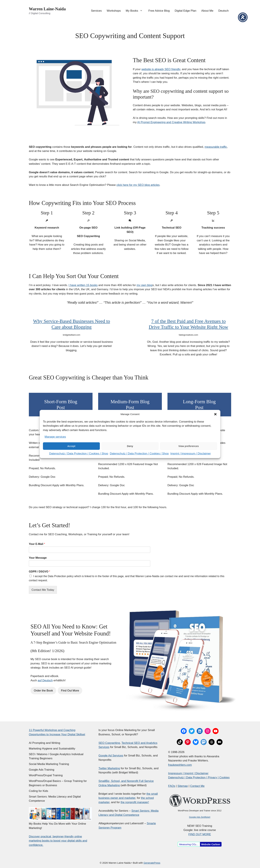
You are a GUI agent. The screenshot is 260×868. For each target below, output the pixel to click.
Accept (71, 446)
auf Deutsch (45, 680)
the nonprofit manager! (135, 802)
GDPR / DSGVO (39, 572)
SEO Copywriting (109, 743)
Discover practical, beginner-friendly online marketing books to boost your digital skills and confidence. (58, 841)
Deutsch (224, 11)
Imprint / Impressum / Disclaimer (191, 454)
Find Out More (70, 691)
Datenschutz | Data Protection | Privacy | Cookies (199, 777)
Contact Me (197, 786)
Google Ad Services (111, 756)
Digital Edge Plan (185, 11)
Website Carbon (211, 844)
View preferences (189, 446)
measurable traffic (216, 147)
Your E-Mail (37, 544)
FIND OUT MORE (200, 834)
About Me (207, 11)
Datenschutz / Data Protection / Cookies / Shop (79, 454)
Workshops (114, 11)
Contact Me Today (43, 590)
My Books (136, 11)
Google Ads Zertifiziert (200, 817)
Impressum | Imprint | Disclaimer (188, 773)
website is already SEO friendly (161, 69)
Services (96, 11)
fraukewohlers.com (180, 765)
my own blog (145, 285)
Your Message (38, 558)
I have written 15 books (83, 285)
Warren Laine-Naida (47, 9)
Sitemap (183, 786)
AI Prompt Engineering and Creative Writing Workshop (171, 122)
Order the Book (43, 691)
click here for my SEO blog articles (138, 185)
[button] (215, 414)
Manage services (55, 437)
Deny (130, 446)
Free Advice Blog (159, 11)
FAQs (172, 786)
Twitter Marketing (109, 768)
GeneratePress (152, 863)
